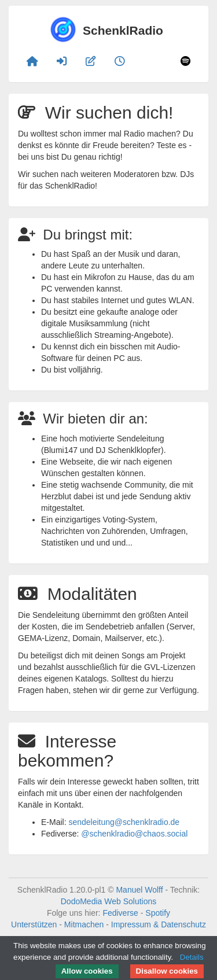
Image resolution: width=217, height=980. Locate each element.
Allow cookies (87, 971)
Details (192, 957)
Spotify (158, 913)
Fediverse (120, 913)
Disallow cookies (167, 971)
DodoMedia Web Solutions (109, 901)
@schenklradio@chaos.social (134, 834)
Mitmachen (84, 924)
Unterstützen (34, 924)
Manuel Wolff (139, 890)
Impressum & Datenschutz (159, 924)
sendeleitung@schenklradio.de (124, 822)
